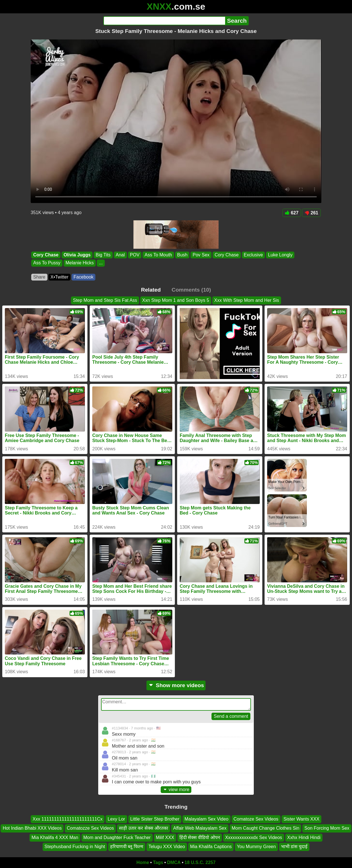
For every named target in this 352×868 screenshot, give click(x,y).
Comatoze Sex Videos (256, 819)
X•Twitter (59, 277)
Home (143, 862)
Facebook (83, 277)
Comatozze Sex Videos (90, 828)
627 (292, 213)
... (101, 263)
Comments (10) (191, 290)
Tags (158, 862)
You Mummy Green (256, 847)
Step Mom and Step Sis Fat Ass (105, 300)
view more (176, 789)
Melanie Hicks (80, 263)
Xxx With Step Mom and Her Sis (247, 300)
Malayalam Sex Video (206, 819)
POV (135, 255)
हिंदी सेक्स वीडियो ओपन (200, 837)
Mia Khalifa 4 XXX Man (55, 837)
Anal (120, 255)
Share (39, 277)
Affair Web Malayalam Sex (200, 828)
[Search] (164, 21)
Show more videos (176, 685)
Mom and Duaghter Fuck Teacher (117, 837)
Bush (182, 255)
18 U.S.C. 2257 (200, 862)
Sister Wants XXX (302, 819)
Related (151, 290)
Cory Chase (46, 255)
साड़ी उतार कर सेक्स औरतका (143, 828)
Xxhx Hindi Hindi (304, 837)
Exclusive (253, 255)
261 (311, 213)
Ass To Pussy (47, 263)
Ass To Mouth (158, 255)
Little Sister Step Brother (155, 819)
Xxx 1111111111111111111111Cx (68, 819)
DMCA (174, 862)
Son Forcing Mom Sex (327, 828)
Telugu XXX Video (167, 847)
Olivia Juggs (77, 255)
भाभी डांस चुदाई (294, 847)
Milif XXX (165, 837)
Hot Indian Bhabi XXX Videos (32, 828)
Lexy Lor (116, 819)
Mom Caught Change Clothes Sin (265, 828)
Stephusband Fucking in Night (75, 847)
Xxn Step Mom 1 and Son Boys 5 (176, 300)
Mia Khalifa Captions (211, 847)
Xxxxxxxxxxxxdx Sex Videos (254, 837)
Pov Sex (201, 255)
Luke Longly (280, 255)
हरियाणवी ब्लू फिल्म (127, 847)
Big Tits (103, 255)
